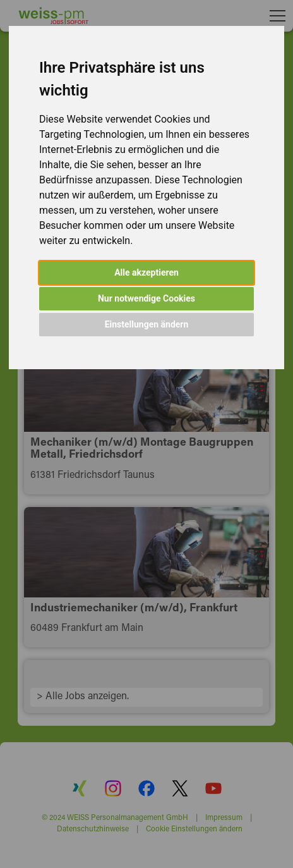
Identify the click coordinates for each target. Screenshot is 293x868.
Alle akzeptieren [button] (146, 272)
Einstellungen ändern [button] (147, 324)
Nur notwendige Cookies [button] (146, 298)
